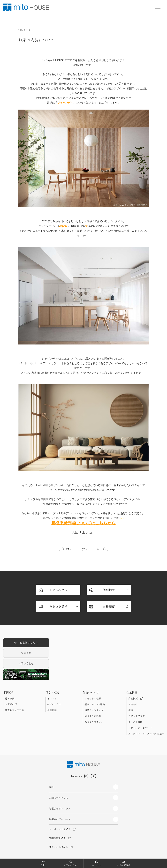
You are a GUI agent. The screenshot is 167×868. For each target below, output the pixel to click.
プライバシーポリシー (140, 728)
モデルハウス (54, 704)
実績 (131, 710)
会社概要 (136, 698)
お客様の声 (11, 704)
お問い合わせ (26, 663)
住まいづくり (91, 693)
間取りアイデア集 (14, 710)
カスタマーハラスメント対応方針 (146, 733)
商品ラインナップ (94, 710)
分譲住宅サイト (57, 838)
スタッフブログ (137, 716)
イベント (52, 698)
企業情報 (132, 693)
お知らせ (133, 704)
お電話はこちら (26, 643)
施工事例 (10, 698)
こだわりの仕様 (93, 698)
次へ (98, 549)
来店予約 (26, 653)
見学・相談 (52, 693)
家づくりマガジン (94, 722)
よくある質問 (135, 722)
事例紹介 (9, 693)
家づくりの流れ (93, 716)
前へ (69, 549)
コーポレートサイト (60, 829)
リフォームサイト (59, 847)
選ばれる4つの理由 (95, 704)
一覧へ (83, 549)
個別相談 (52, 710)
